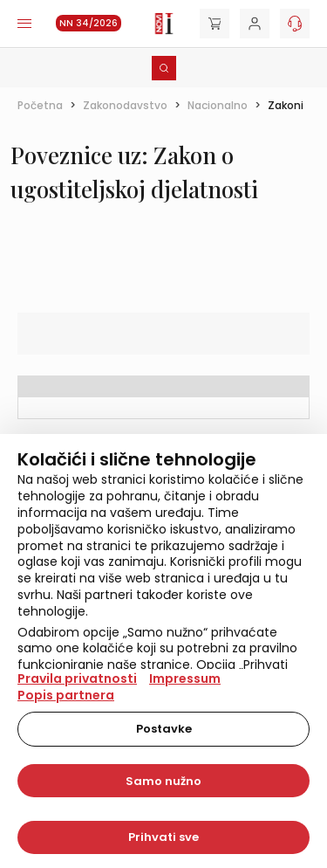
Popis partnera (66, 695)
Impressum (185, 679)
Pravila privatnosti (77, 679)
